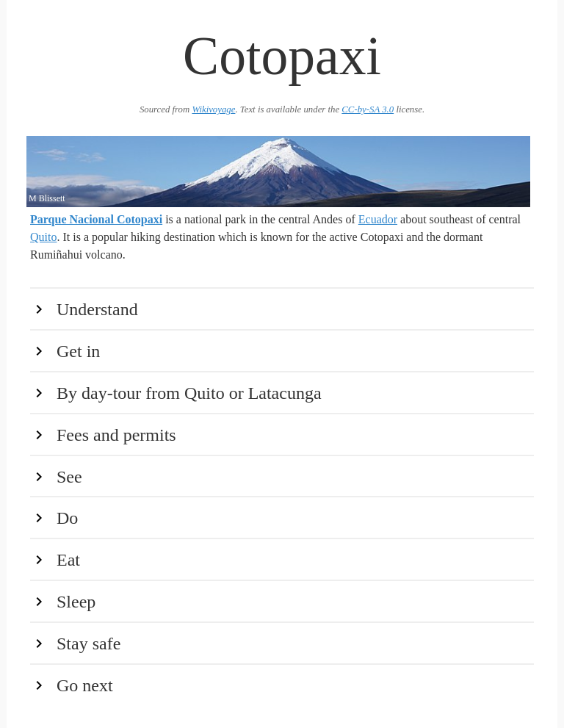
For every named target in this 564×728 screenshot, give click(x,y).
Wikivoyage (213, 109)
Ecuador (378, 219)
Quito (43, 237)
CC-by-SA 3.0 (368, 109)
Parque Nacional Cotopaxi (96, 219)
